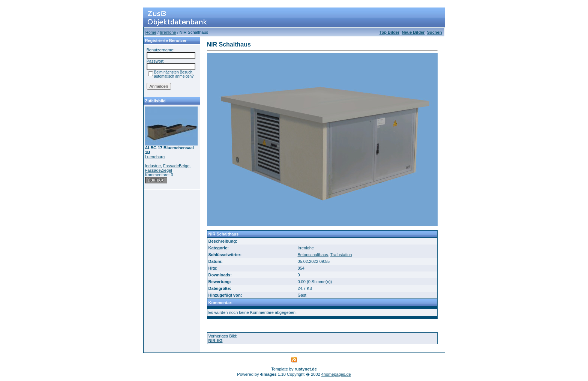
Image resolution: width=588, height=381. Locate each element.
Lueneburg (155, 157)
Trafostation (341, 255)
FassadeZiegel (159, 170)
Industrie (153, 166)
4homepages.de (336, 374)
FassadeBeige (176, 166)
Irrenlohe (168, 32)
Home (151, 32)
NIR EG (216, 340)
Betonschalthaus (313, 255)
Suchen (435, 32)
